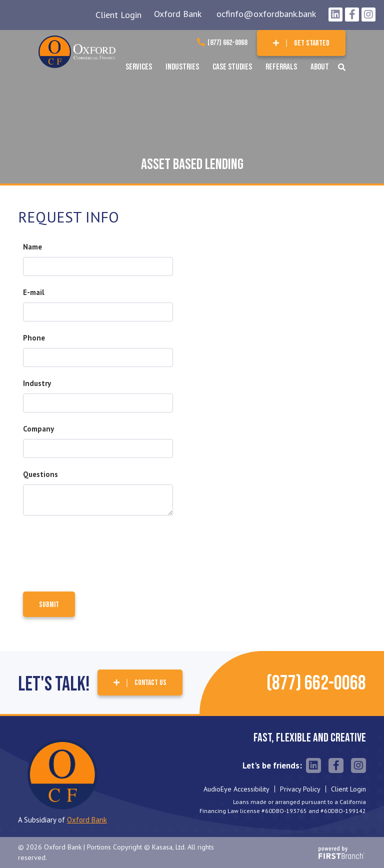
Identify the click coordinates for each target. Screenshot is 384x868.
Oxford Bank (178, 14)
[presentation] (99, 549)
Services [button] (139, 67)
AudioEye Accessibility (236, 789)
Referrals (281, 67)
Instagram (368, 14)
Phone (34, 338)
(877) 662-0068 (227, 43)
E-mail (34, 292)
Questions (40, 474)
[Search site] (342, 67)
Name (32, 247)
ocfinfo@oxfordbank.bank (266, 14)
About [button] (320, 67)
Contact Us (150, 683)
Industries (182, 67)
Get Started (312, 43)
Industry (37, 383)
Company (38, 429)
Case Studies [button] (232, 67)
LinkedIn (335, 14)
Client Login (118, 15)
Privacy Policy (300, 789)
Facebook (352, 14)
